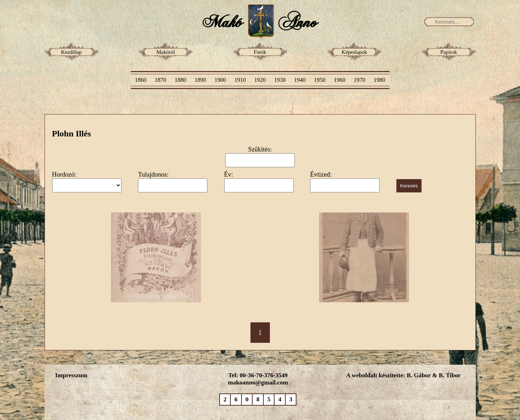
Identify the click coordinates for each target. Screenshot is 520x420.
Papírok (449, 52)
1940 (300, 80)
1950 (320, 80)
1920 (260, 80)
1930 (280, 80)
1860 (141, 80)
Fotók (260, 52)
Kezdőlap (71, 52)
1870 (161, 80)
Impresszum (71, 375)
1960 (340, 80)
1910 (240, 80)
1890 (200, 80)
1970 (359, 80)
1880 (180, 80)
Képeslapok (355, 52)
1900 (220, 80)
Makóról (166, 52)
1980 (379, 80)
